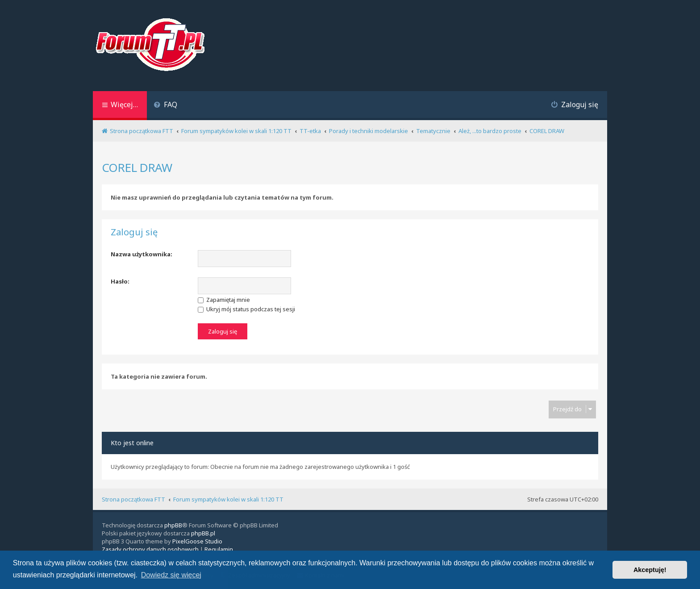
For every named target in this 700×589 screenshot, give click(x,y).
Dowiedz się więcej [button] (171, 575)
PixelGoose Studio (197, 541)
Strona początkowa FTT (133, 499)
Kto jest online (132, 443)
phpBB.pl (203, 533)
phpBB (173, 525)
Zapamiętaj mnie (224, 300)
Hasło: (120, 281)
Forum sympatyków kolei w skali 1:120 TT (228, 499)
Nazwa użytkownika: (142, 254)
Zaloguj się (134, 232)
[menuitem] (165, 106)
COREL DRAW (137, 167)
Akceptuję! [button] (650, 570)
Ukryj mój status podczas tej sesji (246, 309)
